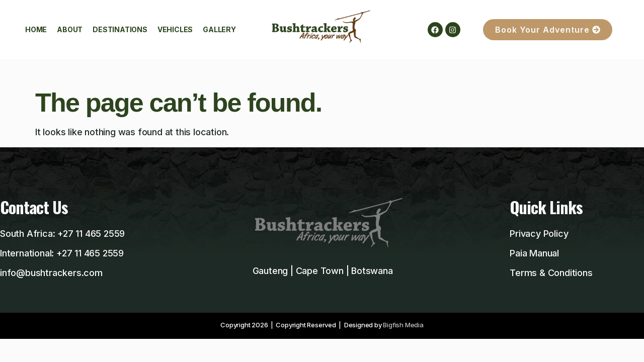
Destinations (120, 29)
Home (36, 29)
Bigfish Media (403, 325)
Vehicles (175, 29)
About (70, 29)
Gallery (219, 29)
